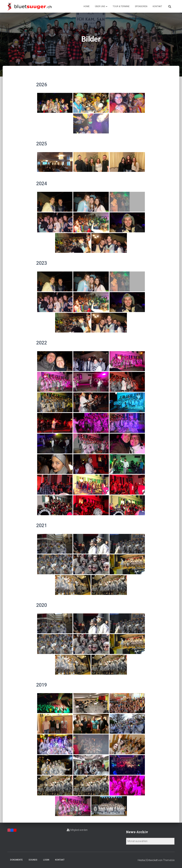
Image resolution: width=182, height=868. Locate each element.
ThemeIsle (169, 860)
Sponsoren (141, 6)
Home (87, 6)
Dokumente (16, 860)
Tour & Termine (121, 6)
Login (46, 860)
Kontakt (157, 6)
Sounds (33, 860)
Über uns (101, 6)
